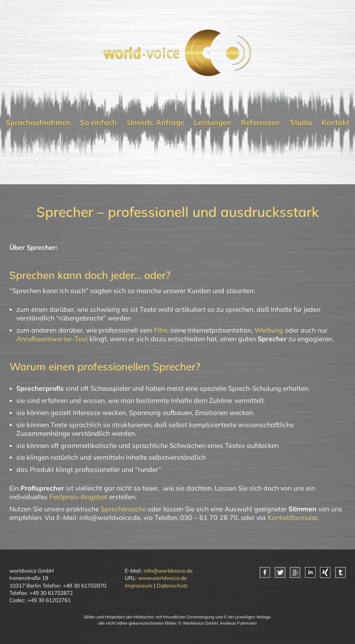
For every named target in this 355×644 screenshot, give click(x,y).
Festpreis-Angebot (79, 497)
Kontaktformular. (294, 518)
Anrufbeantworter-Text (52, 339)
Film (161, 330)
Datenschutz (172, 585)
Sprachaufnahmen (38, 122)
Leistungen (213, 122)
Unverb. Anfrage (155, 122)
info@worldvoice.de (168, 571)
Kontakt (336, 122)
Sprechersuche (123, 509)
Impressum (139, 585)
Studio (301, 122)
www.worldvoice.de (162, 578)
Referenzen (260, 122)
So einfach (98, 122)
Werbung (269, 330)
